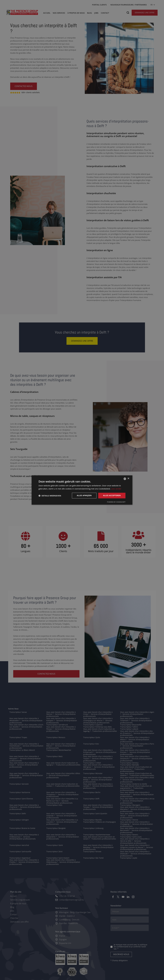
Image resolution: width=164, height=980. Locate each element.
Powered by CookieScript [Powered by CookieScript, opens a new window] (116, 502)
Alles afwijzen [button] (84, 496)
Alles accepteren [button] (112, 496)
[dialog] (82, 490)
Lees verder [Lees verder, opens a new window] (116, 489)
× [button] (128, 479)
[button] (50, 496)
